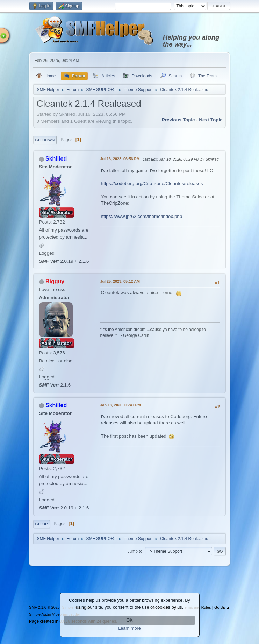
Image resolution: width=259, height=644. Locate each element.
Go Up (42, 524)
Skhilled (56, 159)
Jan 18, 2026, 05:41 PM (121, 405)
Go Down (45, 140)
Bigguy (55, 281)
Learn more (129, 628)
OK (129, 620)
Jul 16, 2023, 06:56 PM (120, 159)
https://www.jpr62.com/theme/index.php (142, 216)
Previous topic (178, 120)
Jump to (135, 551)
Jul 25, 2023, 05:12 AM (120, 281)
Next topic (211, 120)
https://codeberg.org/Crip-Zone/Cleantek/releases (152, 183)
